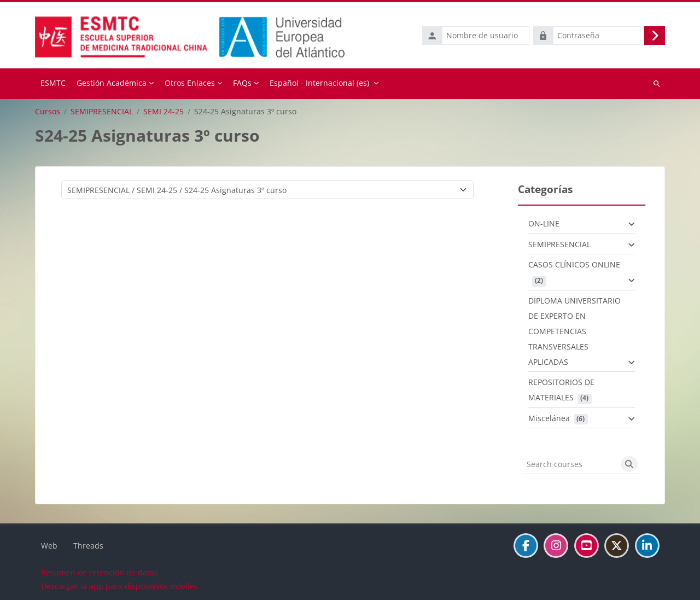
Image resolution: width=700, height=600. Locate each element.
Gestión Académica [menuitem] (112, 82)
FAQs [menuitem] (242, 82)
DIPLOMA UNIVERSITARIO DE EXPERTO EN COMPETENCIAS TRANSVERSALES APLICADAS (574, 330)
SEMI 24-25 (164, 110)
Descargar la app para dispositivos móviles (119, 586)
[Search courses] (569, 463)
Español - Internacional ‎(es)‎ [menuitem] (319, 82)
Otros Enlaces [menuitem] (190, 82)
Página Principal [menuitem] (53, 83)
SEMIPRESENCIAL (102, 110)
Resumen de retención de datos (100, 572)
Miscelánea (549, 417)
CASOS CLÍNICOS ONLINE (574, 264)
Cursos (48, 110)
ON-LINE (544, 223)
